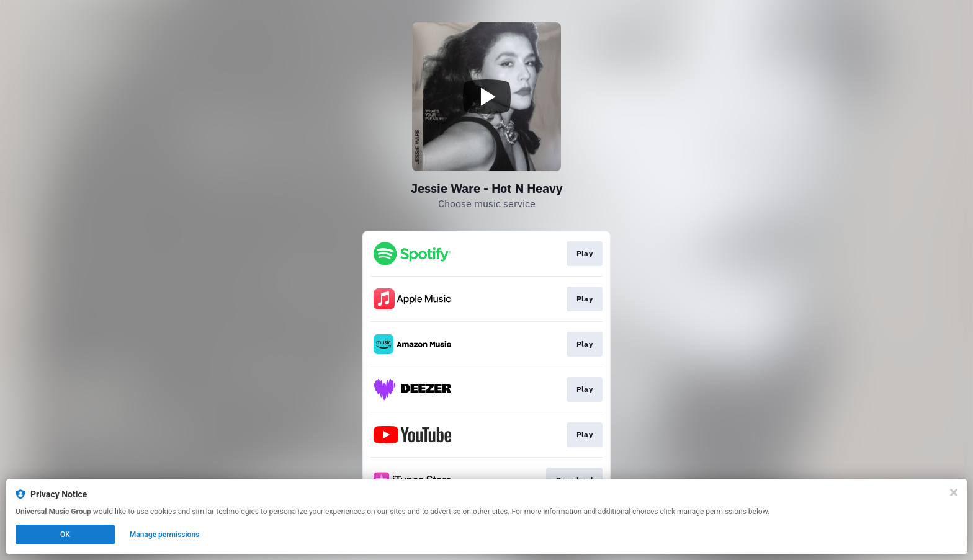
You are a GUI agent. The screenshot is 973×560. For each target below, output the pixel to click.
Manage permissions (165, 535)
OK (65, 535)
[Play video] (486, 97)
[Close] (954, 492)
